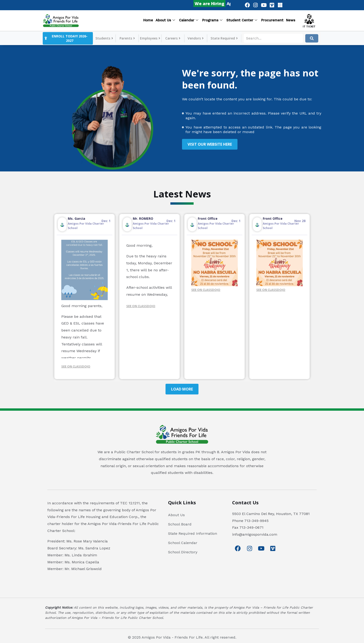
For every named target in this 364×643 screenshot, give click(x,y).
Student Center (242, 20)
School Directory (183, 552)
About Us (165, 20)
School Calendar (183, 543)
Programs (212, 20)
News (291, 20)
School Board (180, 524)
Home (148, 20)
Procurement (272, 20)
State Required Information (193, 533)
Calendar (189, 20)
